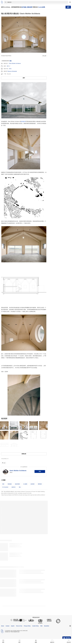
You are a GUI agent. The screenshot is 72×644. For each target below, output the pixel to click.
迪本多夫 (14, 487)
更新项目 (40, 484)
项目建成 (10, 484)
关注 (40, 471)
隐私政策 (30, 7)
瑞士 (11, 61)
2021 (10, 69)
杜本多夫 (23, 121)
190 (8, 66)
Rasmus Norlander (12, 71)
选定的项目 (17, 484)
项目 (3, 484)
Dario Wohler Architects (15, 63)
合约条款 (24, 7)
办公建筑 (25, 484)
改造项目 (33, 484)
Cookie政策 (41, 7)
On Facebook (5, 487)
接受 (68, 7)
